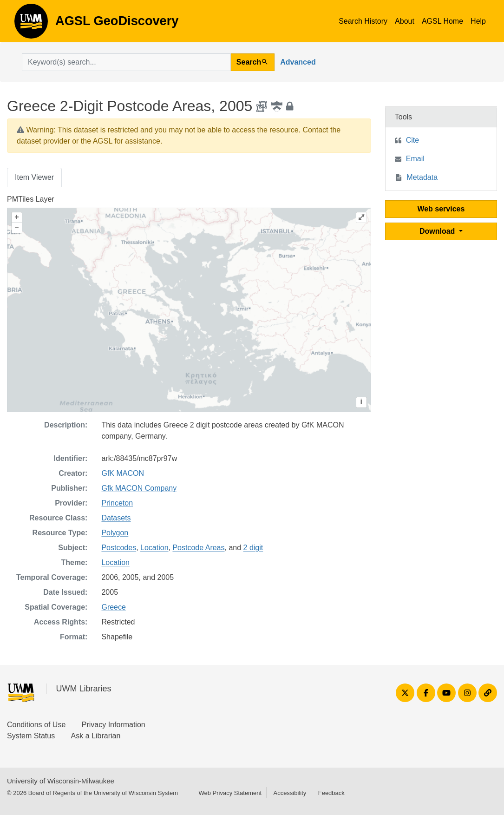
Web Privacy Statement (230, 793)
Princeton (117, 503)
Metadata (422, 177)
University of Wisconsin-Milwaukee (61, 781)
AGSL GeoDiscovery (31, 24)
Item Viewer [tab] (34, 177)
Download (438, 231)
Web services (441, 209)
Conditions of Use (36, 725)
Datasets (116, 518)
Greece (113, 607)
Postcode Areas (198, 548)
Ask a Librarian (96, 736)
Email (415, 159)
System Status (31, 736)
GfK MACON (123, 473)
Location (154, 548)
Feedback (331, 793)
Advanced (298, 62)
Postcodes (119, 548)
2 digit (253, 548)
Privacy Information (114, 725)
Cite (412, 140)
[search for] (126, 62)
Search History (363, 21)
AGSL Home (442, 21)
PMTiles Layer (31, 199)
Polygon (115, 533)
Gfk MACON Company (139, 488)
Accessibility (290, 793)
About (405, 21)
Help (478, 21)
